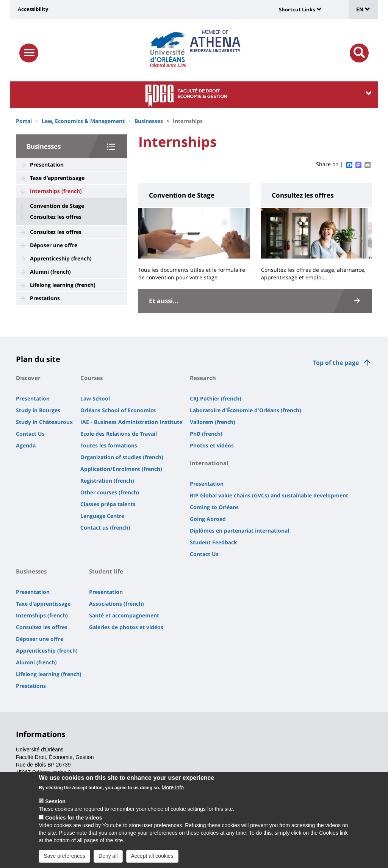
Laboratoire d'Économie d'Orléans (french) (246, 410)
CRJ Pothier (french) (216, 398)
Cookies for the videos (74, 821)
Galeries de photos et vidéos (126, 627)
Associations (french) (117, 604)
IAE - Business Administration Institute (131, 422)
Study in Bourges (38, 410)
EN (363, 9)
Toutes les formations (109, 445)
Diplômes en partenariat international (239, 531)
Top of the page (336, 363)
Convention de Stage (57, 206)
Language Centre (102, 516)
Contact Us (30, 434)
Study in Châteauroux (44, 422)
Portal (24, 121)
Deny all (108, 860)
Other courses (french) (110, 492)
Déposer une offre (54, 245)
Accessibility (33, 9)
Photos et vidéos (212, 445)
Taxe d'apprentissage (57, 178)
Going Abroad (208, 519)
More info (173, 791)
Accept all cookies (152, 860)
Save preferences (64, 860)
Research (203, 378)
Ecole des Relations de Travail (119, 434)
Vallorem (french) (213, 422)
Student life (106, 571)
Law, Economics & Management (83, 121)
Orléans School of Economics (118, 410)
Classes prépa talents (108, 504)
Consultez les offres (56, 217)
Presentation (47, 164)
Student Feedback (214, 542)
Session (55, 805)
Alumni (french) (50, 272)
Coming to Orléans (214, 507)
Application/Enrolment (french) (121, 469)
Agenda (26, 445)
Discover (28, 378)
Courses (92, 378)
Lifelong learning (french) (63, 285)
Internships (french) (56, 191)
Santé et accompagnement (124, 615)
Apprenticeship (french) (61, 258)
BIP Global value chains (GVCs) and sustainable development (269, 495)
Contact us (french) (105, 528)
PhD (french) (206, 434)
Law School (95, 398)
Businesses (149, 121)
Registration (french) (107, 481)
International (209, 463)
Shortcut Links (297, 9)
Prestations (45, 298)
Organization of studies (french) (122, 457)
